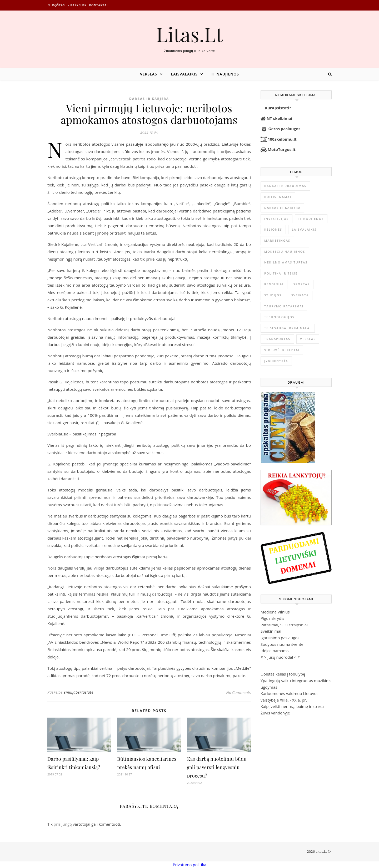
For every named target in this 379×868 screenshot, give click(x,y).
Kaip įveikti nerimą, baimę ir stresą (292, 706)
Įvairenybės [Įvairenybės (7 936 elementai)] (276, 361)
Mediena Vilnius (275, 612)
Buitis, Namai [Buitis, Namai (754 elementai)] (278, 197)
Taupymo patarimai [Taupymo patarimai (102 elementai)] (284, 306)
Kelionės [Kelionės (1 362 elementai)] (273, 229)
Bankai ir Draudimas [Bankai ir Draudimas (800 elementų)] (285, 186)
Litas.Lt (189, 34)
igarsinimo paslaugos (280, 638)
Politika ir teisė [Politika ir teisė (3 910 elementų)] (281, 273)
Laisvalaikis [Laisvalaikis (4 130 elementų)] (304, 229)
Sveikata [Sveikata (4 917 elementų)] (300, 295)
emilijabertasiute (78, 692)
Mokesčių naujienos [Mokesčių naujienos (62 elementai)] (285, 252)
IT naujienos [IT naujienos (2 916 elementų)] (311, 219)
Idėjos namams (275, 651)
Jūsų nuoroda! (280, 657)
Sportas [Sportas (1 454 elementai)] (302, 284)
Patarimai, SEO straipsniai (284, 625)
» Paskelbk (77, 5)
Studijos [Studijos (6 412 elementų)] (273, 295)
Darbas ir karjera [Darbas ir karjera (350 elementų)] (282, 208)
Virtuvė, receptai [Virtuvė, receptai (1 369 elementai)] (282, 350)
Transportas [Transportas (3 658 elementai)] (277, 339)
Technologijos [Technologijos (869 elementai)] (279, 317)
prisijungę (63, 824)
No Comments (238, 692)
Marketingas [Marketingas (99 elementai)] (277, 240)
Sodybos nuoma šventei (283, 644)
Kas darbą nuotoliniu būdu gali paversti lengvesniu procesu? (217, 767)
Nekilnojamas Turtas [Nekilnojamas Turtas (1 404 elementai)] (286, 262)
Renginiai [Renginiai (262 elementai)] (274, 284)
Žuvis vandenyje (275, 713)
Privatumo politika (189, 865)
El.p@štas (56, 5)
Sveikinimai (271, 631)
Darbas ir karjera (149, 99)
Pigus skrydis (272, 618)
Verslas (149, 74)
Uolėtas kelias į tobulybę (283, 674)
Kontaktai (99, 5)
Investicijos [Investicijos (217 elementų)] (276, 219)
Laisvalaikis (184, 74)
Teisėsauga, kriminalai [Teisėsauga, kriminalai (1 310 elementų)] (288, 328)
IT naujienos (225, 74)
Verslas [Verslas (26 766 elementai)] (308, 339)
